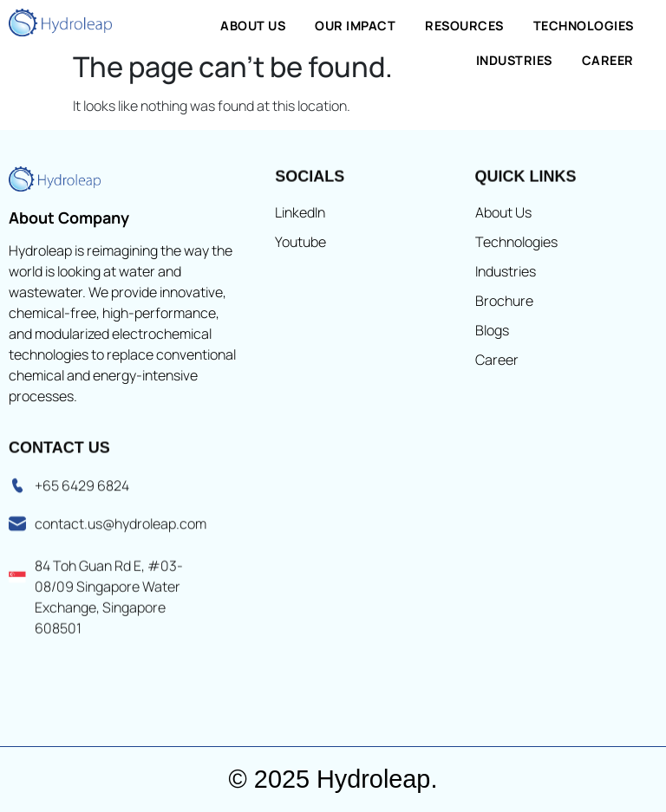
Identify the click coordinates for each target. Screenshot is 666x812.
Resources (464, 26)
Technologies (584, 26)
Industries (514, 60)
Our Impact (355, 26)
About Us (253, 26)
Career (608, 60)
